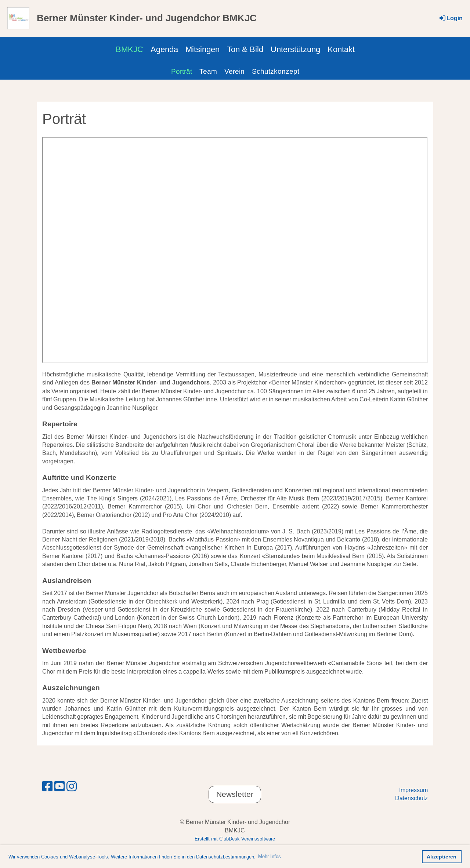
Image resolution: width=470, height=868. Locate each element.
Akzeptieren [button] (442, 857)
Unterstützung (295, 49)
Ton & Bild (245, 49)
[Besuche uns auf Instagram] (72, 787)
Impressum (413, 790)
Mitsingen (203, 49)
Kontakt (341, 49)
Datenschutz (411, 798)
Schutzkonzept (276, 71)
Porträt (182, 71)
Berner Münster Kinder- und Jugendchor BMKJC (147, 18)
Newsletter (235, 794)
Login (451, 18)
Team (208, 71)
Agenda (164, 49)
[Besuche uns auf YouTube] (59, 787)
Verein (234, 71)
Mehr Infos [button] (270, 856)
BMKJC (129, 49)
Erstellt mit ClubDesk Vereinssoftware (235, 839)
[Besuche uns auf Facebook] (47, 787)
